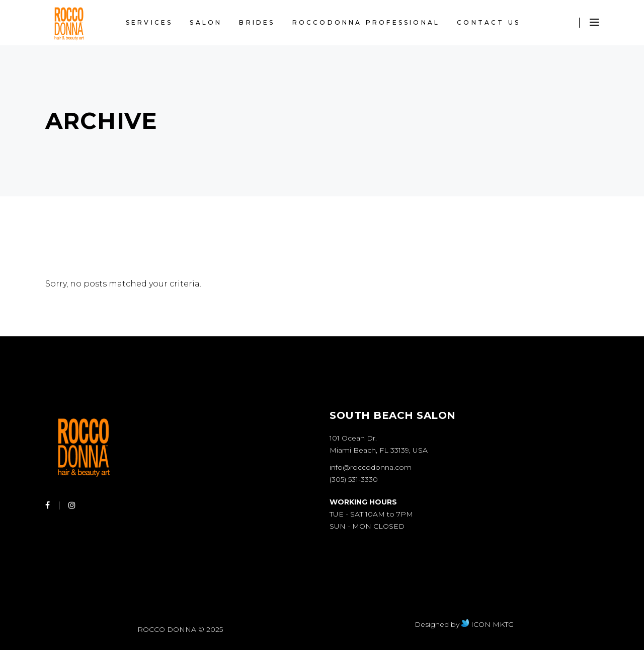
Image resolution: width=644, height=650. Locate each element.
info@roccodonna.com (371, 467)
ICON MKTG (488, 624)
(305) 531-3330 (354, 479)
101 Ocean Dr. (353, 438)
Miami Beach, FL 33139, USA (379, 450)
